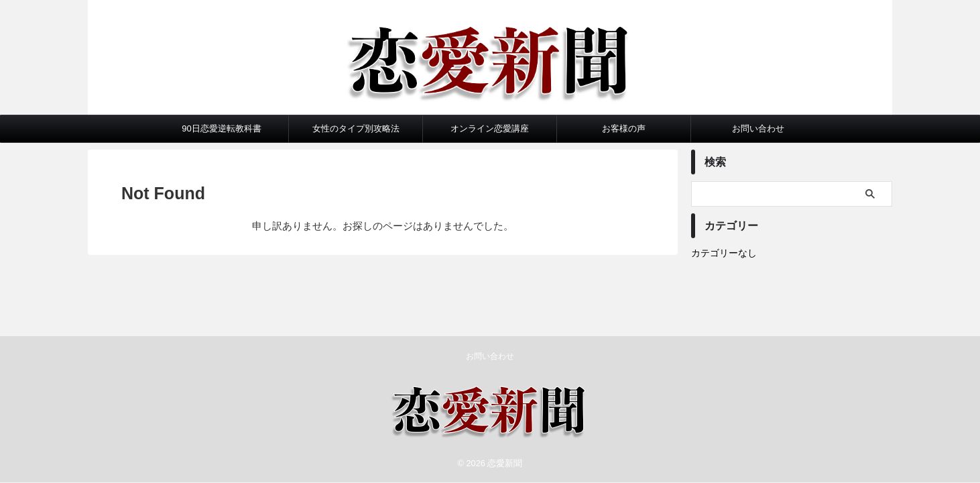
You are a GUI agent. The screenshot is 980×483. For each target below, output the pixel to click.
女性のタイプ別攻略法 (356, 128)
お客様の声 (624, 128)
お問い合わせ (758, 128)
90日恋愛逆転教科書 (221, 128)
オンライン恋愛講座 (490, 128)
